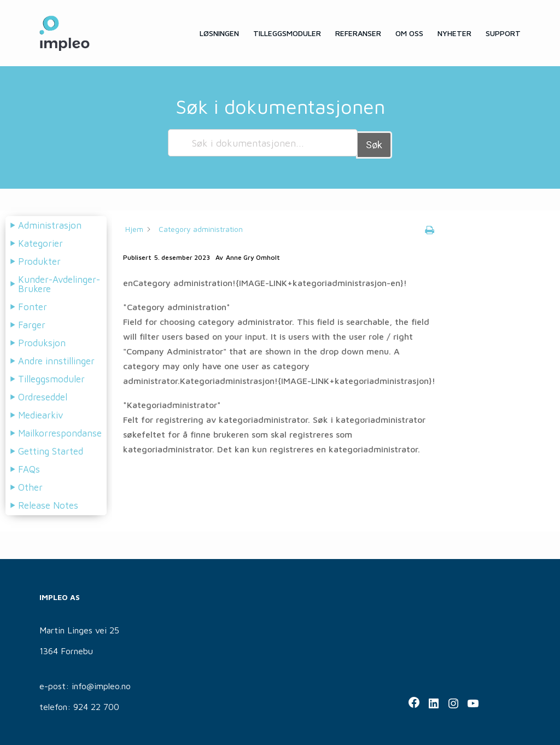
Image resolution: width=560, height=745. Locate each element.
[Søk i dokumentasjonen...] (263, 143)
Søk (374, 142)
